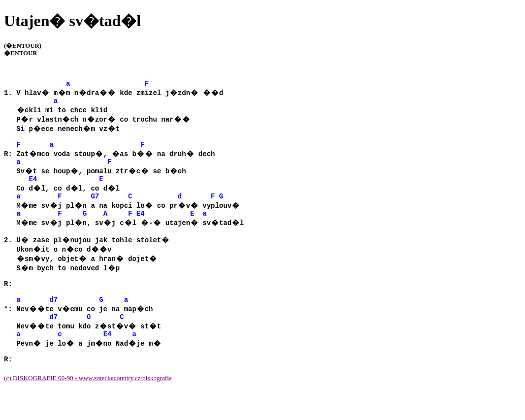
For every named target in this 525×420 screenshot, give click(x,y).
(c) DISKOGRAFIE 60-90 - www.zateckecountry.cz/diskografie (88, 404)
